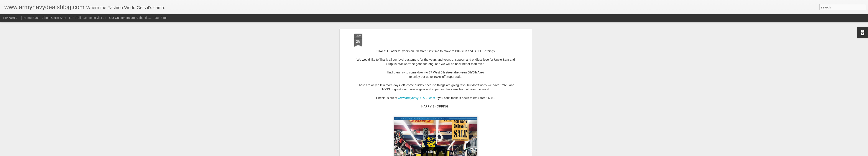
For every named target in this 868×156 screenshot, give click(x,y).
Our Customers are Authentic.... (130, 18)
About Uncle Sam (54, 18)
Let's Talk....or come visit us (87, 18)
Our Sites (161, 18)
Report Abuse (460, 154)
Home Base (31, 18)
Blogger (448, 154)
